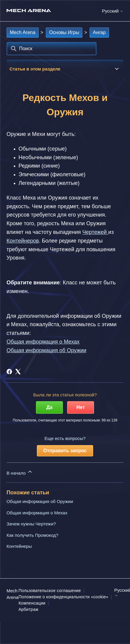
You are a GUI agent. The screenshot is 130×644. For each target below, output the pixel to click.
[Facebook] (9, 372)
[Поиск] (52, 49)
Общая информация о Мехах (37, 513)
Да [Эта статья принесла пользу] (49, 407)
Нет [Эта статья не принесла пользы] (81, 407)
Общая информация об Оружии (40, 501)
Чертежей (95, 232)
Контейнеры (19, 546)
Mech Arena (23, 32)
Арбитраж (28, 609)
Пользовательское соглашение (50, 591)
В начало (20, 472)
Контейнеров (23, 241)
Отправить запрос (65, 451)
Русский (113, 11)
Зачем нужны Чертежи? (31, 524)
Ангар (99, 32)
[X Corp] (18, 372)
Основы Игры (64, 32)
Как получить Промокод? (32, 535)
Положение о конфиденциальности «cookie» (64, 597)
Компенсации (32, 603)
